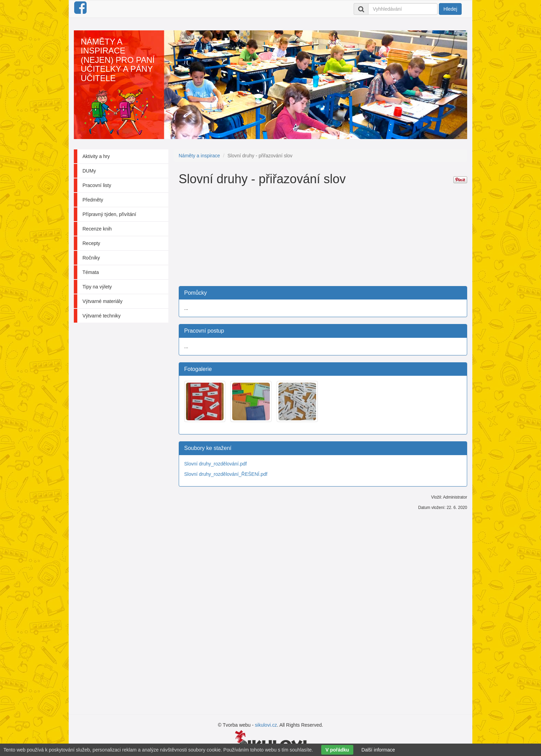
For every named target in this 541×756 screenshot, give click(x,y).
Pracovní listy (97, 185)
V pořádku (337, 750)
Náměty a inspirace (199, 156)
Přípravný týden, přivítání (109, 214)
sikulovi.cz (266, 725)
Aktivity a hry (96, 156)
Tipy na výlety (97, 287)
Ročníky (91, 258)
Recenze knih (97, 229)
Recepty (91, 243)
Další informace (378, 750)
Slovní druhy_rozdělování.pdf (215, 464)
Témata (91, 272)
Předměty (93, 200)
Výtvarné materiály (102, 301)
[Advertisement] (323, 238)
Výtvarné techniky (102, 316)
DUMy (89, 171)
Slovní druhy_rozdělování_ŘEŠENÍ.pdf (226, 474)
